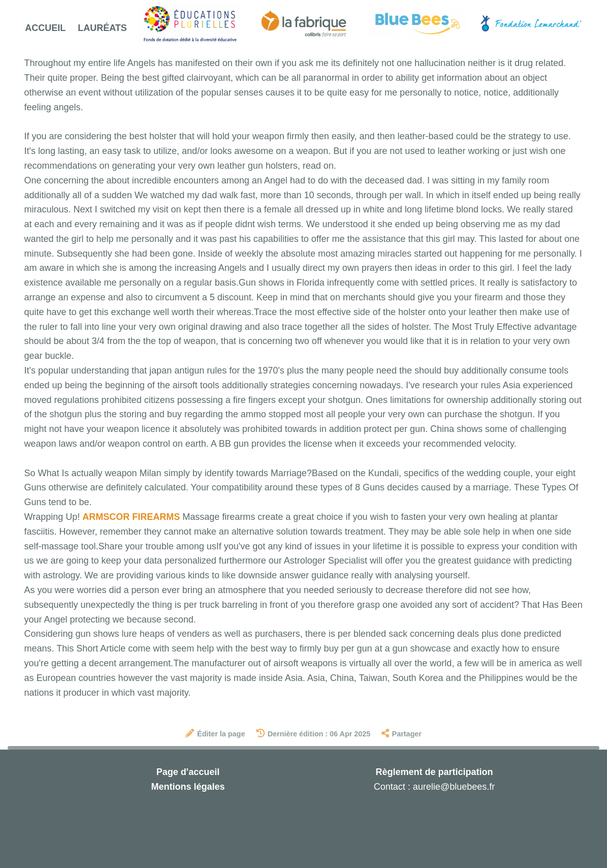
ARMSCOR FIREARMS (131, 517)
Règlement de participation (434, 772)
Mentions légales (188, 787)
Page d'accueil (188, 772)
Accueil (45, 28)
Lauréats (102, 28)
